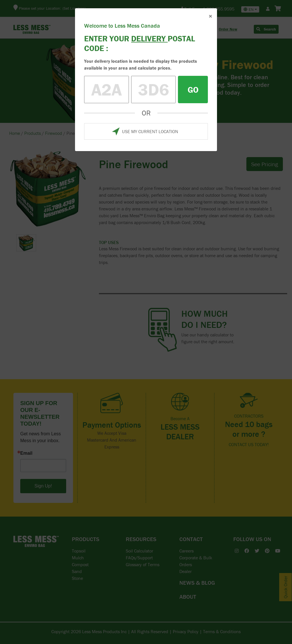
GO (193, 90)
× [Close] (210, 16)
